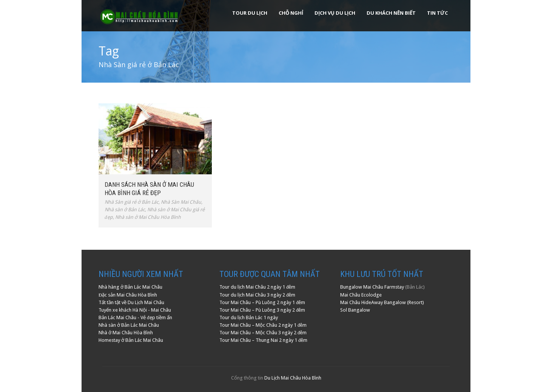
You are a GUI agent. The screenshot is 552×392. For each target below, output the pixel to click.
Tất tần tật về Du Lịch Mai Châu (131, 302)
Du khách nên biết (391, 13)
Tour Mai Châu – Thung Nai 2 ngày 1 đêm (264, 340)
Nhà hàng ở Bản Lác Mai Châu (130, 287)
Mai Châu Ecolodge (361, 295)
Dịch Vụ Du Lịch (335, 13)
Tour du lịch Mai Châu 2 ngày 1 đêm (257, 287)
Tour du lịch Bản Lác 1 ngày (249, 317)
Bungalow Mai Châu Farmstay (372, 287)
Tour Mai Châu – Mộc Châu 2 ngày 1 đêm (263, 325)
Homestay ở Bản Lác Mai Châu (131, 340)
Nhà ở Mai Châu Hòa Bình (126, 333)
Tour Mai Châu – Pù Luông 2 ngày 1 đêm (262, 302)
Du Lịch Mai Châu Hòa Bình (293, 378)
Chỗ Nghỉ (291, 13)
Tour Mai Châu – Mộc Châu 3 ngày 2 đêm (263, 333)
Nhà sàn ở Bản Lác (125, 210)
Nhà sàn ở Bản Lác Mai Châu (129, 325)
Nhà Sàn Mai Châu (181, 202)
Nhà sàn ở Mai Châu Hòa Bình (148, 217)
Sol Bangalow (355, 310)
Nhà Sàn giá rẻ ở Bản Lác (132, 202)
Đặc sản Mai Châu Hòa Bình (128, 295)
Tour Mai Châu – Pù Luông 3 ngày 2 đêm (262, 310)
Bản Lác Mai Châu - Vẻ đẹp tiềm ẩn (135, 317)
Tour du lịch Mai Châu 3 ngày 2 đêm (257, 295)
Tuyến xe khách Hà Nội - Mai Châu (135, 310)
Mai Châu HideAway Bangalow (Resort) (382, 302)
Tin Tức (437, 13)
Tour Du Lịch (250, 13)
